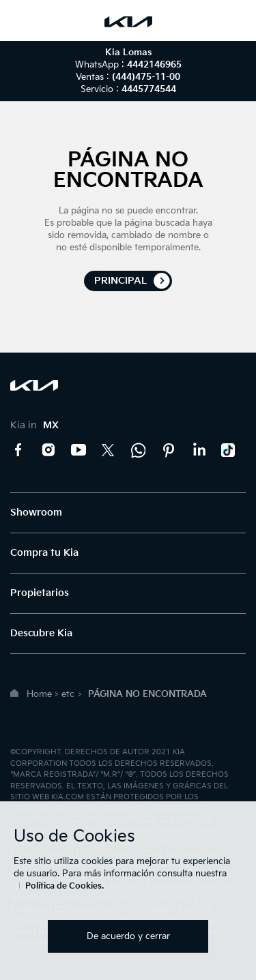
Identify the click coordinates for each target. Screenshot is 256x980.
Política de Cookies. (65, 886)
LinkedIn (199, 450)
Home (39, 694)
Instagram (48, 450)
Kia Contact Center (139, 450)
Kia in (34, 425)
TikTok (229, 450)
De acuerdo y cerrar (128, 936)
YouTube (79, 450)
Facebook (18, 450)
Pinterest (169, 450)
